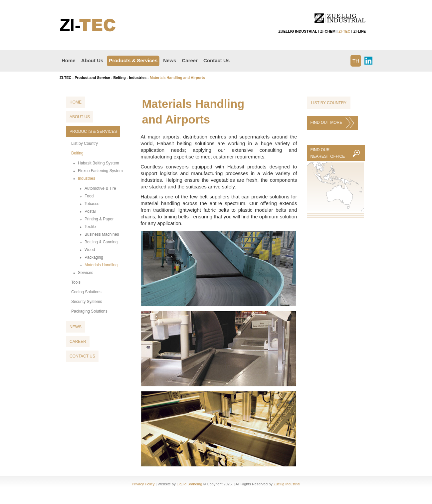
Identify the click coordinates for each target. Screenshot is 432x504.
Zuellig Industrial (287, 484)
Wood (90, 250)
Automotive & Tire (100, 188)
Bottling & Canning (101, 242)
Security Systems (87, 302)
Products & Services (133, 60)
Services (86, 273)
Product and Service (92, 78)
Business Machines (102, 234)
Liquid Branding (189, 484)
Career (190, 60)
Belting (119, 78)
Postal (90, 211)
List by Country (85, 143)
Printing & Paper (99, 219)
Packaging (94, 257)
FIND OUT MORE (332, 123)
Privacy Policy (143, 484)
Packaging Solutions (89, 311)
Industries (138, 78)
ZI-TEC (344, 31)
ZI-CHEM (328, 31)
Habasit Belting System (99, 163)
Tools (76, 282)
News (170, 60)
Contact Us (216, 60)
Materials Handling (101, 265)
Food (89, 196)
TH (356, 61)
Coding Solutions (86, 292)
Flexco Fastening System (100, 171)
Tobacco (92, 204)
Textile (90, 227)
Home (69, 60)
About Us (92, 60)
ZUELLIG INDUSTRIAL (298, 31)
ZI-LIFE (360, 31)
